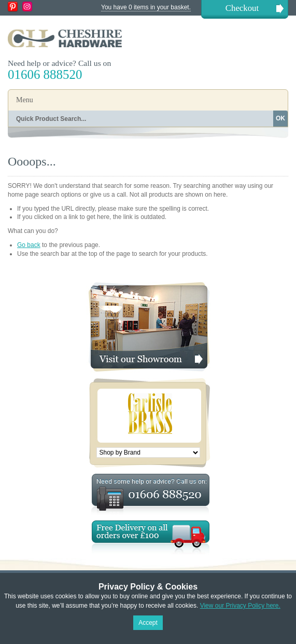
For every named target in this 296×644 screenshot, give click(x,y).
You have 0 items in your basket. (146, 7)
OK (280, 118)
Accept (148, 623)
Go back (29, 245)
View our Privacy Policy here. (240, 606)
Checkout (242, 8)
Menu (25, 100)
